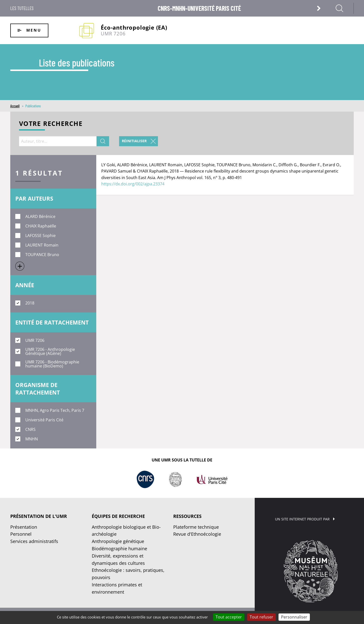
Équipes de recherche (118, 516)
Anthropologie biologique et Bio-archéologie (126, 531)
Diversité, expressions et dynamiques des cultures (118, 559)
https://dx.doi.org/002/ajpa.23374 (133, 184)
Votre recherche (51, 124)
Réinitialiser (134, 141)
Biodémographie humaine (119, 549)
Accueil (15, 106)
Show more (20, 266)
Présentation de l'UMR (39, 516)
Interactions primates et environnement (117, 588)
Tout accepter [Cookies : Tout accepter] (229, 617)
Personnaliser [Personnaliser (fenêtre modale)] (294, 617)
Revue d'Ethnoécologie (197, 534)
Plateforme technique (196, 527)
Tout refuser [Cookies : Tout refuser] (261, 617)
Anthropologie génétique (118, 541)
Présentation (24, 527)
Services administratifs (34, 541)
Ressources (187, 516)
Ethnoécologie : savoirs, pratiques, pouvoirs (128, 574)
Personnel (21, 534)
